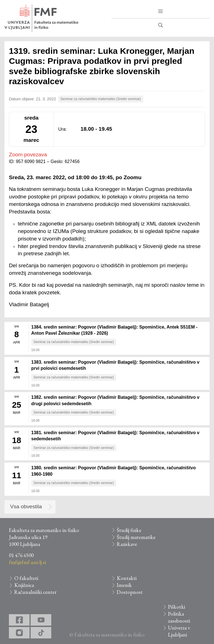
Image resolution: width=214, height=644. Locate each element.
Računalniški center (35, 592)
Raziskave (127, 544)
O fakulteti (26, 578)
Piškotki (177, 607)
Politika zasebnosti (179, 617)
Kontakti (127, 578)
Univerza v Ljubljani (179, 631)
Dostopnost (130, 592)
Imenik (124, 585)
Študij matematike (136, 537)
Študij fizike (129, 530)
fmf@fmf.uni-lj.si (27, 562)
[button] (160, 11)
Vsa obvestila (26, 506)
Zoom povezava (28, 155)
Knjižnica (24, 585)
